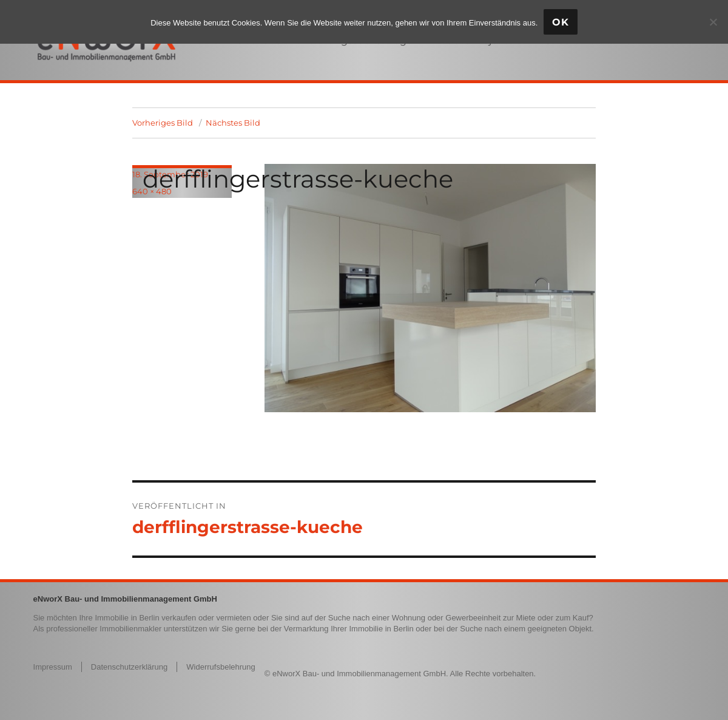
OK (561, 22)
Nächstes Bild (233, 123)
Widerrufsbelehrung (221, 667)
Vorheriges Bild (163, 123)
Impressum (53, 667)
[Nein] (713, 22)
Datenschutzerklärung (129, 667)
